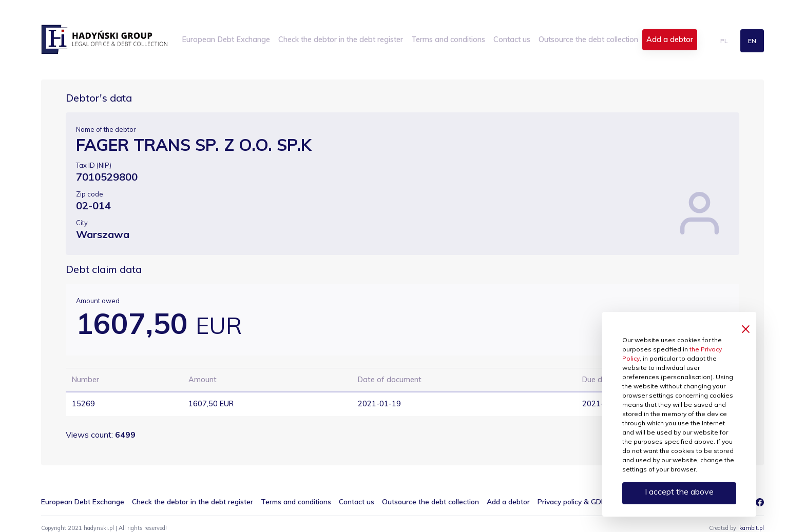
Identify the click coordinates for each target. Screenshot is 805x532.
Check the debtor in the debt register (341, 40)
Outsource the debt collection (588, 40)
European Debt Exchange (226, 40)
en (752, 41)
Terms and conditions (448, 40)
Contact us (512, 40)
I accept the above (679, 491)
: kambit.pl (750, 528)
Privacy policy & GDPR (574, 501)
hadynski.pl (104, 40)
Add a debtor (670, 40)
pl (724, 41)
